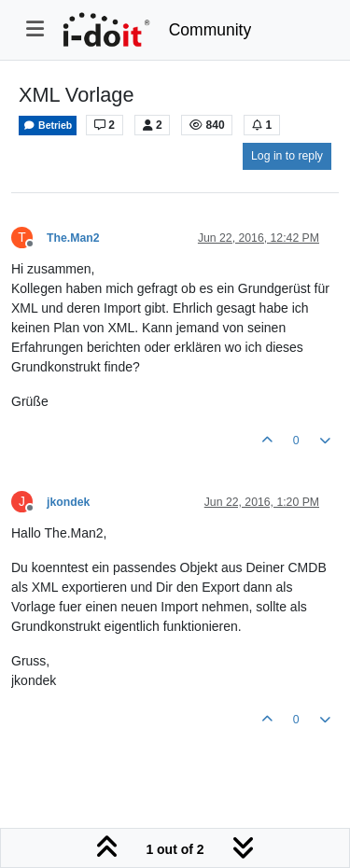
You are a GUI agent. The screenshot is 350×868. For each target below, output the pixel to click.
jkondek (68, 502)
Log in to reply (287, 156)
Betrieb (48, 126)
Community (210, 30)
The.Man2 (73, 238)
